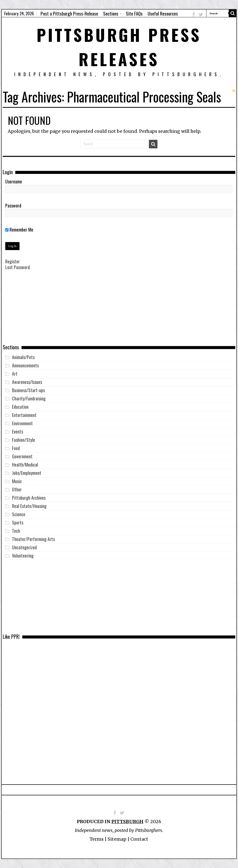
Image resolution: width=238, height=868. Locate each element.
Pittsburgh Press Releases (119, 47)
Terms (97, 839)
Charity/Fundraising (29, 398)
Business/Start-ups (28, 390)
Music (17, 481)
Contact (139, 839)
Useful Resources (163, 13)
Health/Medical (25, 465)
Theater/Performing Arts (33, 539)
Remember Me (19, 230)
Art (15, 374)
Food (16, 448)
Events (18, 431)
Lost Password (18, 267)
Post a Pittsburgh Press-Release (69, 13)
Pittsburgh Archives (29, 498)
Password (13, 205)
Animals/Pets (23, 357)
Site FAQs (134, 13)
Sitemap (117, 839)
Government (22, 456)
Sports (18, 522)
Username (14, 181)
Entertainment (24, 415)
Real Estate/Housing (29, 506)
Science (19, 514)
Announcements (25, 365)
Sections (111, 13)
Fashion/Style (24, 440)
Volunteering (23, 556)
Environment (22, 423)
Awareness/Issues (27, 382)
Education (20, 407)
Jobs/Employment (27, 473)
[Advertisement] (119, 311)
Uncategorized (24, 547)
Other (17, 489)
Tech (16, 531)
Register (13, 261)
